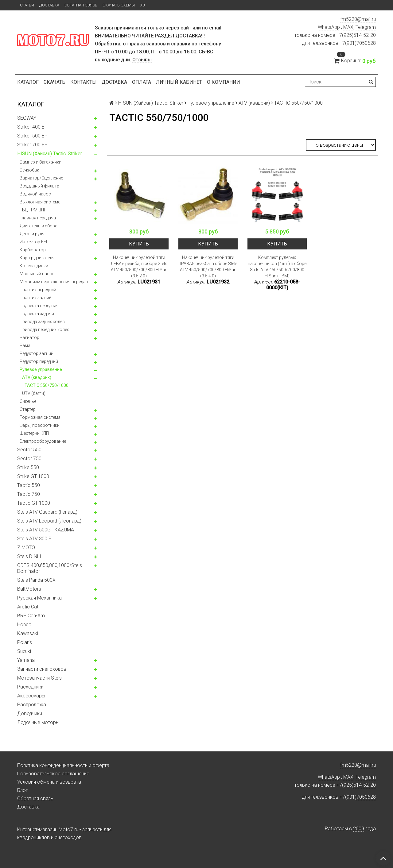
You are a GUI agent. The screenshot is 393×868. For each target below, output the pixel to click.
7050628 (366, 43)
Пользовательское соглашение (53, 774)
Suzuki (24, 651)
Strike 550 (28, 467)
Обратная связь (81, 5)
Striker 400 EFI (33, 127)
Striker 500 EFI (33, 136)
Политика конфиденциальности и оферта (63, 765)
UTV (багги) (34, 393)
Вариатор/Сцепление (41, 178)
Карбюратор (33, 250)
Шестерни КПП (34, 433)
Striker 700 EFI (33, 145)
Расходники (30, 687)
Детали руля (32, 234)
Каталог (28, 82)
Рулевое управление (41, 369)
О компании (224, 82)
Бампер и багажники (41, 162)
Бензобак (29, 170)
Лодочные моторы (38, 722)
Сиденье (28, 401)
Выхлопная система (40, 202)
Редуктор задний (37, 353)
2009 (359, 829)
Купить (139, 244)
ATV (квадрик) (37, 377)
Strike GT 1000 (33, 476)
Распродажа (32, 705)
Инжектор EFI (33, 242)
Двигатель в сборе (38, 226)
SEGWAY (27, 118)
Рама (25, 345)
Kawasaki (28, 633)
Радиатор (29, 338)
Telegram (366, 27)
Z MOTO (26, 548)
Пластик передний (38, 290)
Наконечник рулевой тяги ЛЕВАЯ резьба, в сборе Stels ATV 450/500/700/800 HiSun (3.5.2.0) (139, 267)
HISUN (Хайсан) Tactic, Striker (50, 154)
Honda (24, 625)
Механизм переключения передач (54, 282)
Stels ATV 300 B (34, 539)
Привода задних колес (42, 322)
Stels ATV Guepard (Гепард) (47, 512)
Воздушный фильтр (39, 186)
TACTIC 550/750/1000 (47, 385)
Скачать (54, 82)
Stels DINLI (29, 556)
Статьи (27, 5)
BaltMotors (29, 589)
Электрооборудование (43, 441)
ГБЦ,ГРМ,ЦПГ (33, 210)
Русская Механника (39, 598)
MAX (348, 27)
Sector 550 (29, 450)
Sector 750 (29, 459)
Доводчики (30, 714)
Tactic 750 (29, 494)
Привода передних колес (45, 330)
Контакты (84, 82)
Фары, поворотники (40, 425)
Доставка (49, 5)
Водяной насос (35, 194)
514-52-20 (365, 35)
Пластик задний (36, 298)
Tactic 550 (29, 485)
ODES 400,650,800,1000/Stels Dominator (50, 568)
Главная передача (38, 218)
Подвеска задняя (37, 314)
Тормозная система (40, 417)
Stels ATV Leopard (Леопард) (49, 521)
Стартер (28, 409)
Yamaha (26, 660)
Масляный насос (37, 274)
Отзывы (142, 60)
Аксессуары (31, 696)
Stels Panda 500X (36, 580)
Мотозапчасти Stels (39, 678)
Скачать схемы (119, 5)
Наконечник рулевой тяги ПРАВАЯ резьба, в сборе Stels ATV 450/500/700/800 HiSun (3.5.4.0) (208, 267)
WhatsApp (329, 27)
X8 (142, 5)
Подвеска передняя (39, 306)
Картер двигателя (37, 258)
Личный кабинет (179, 82)
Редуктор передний (39, 361)
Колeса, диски (34, 266)
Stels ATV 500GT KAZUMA (46, 530)
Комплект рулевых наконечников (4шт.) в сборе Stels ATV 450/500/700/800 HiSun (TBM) (277, 267)
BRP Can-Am (31, 616)
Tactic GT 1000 (34, 503)
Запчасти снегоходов (42, 669)
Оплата (142, 82)
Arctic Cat (28, 607)
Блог (23, 790)
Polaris (25, 642)
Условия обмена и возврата (49, 782)
